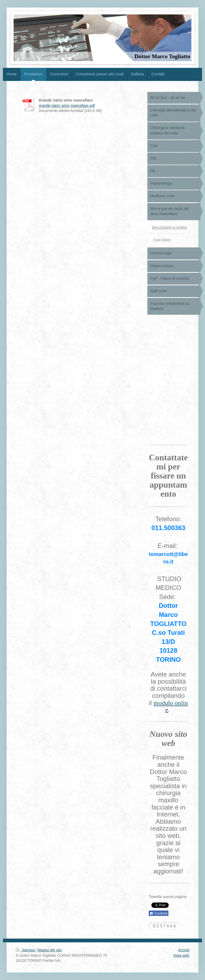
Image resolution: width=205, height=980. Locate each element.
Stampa (26, 950)
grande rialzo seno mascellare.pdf (67, 106)
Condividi (159, 913)
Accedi (184, 950)
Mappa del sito (50, 950)
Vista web (181, 955)
